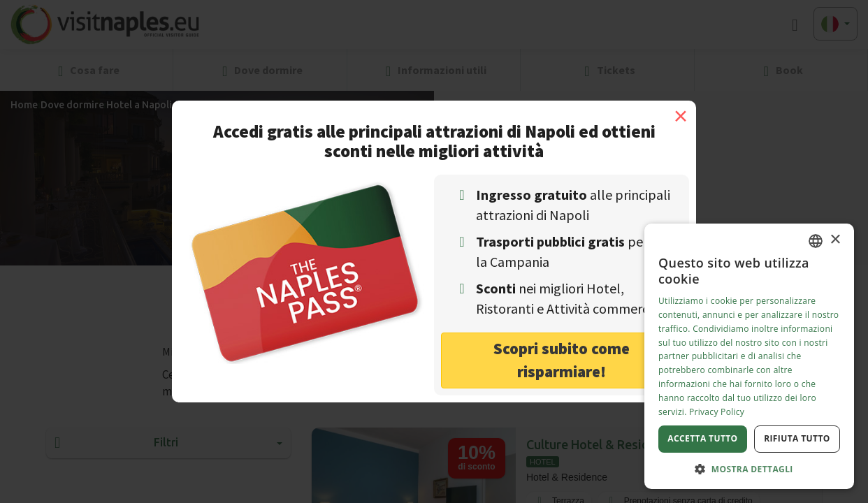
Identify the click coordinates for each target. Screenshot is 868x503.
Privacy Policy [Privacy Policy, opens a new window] (717, 412)
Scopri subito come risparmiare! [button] (562, 360)
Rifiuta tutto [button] (797, 438)
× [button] (835, 240)
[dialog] (749, 356)
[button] (749, 468)
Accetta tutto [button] (702, 438)
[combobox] (816, 241)
